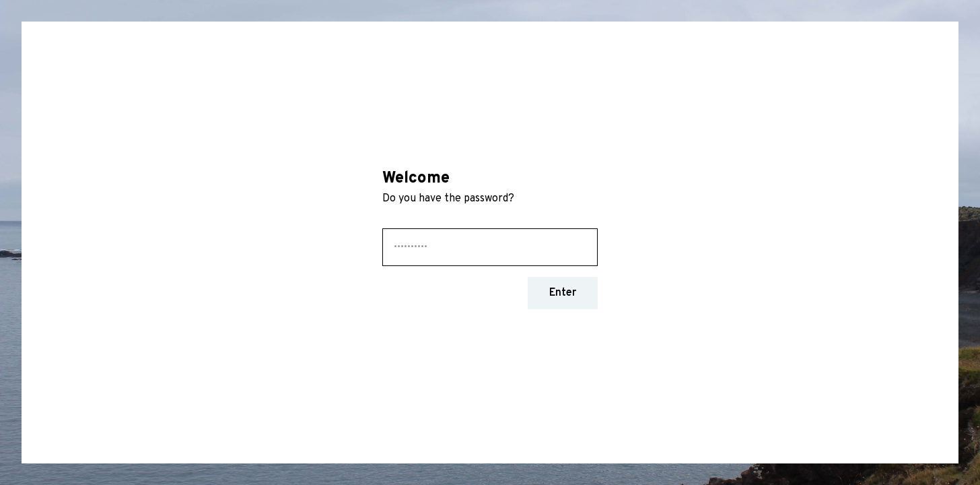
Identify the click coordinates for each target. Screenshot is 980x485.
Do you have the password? (450, 199)
